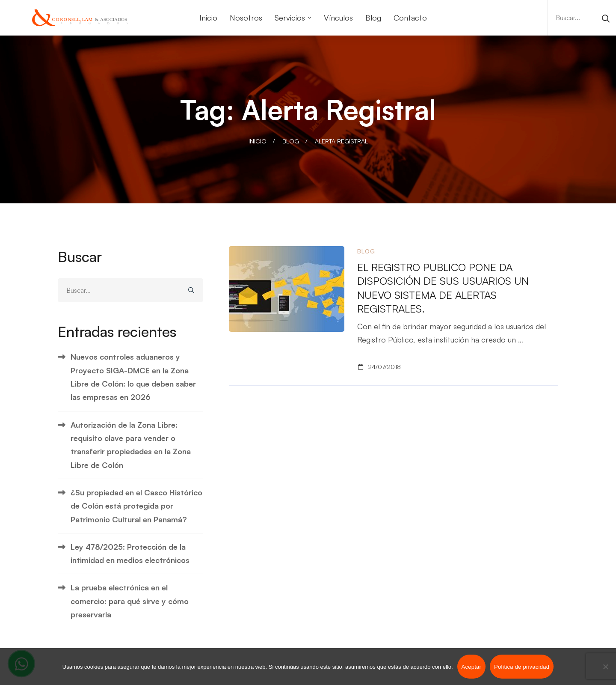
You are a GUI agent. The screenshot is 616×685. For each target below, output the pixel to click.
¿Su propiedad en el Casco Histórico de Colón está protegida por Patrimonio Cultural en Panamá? (136, 506)
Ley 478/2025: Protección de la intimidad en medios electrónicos (130, 553)
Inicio (258, 141)
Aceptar (472, 667)
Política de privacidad (522, 667)
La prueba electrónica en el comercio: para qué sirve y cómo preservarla (130, 601)
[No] (605, 667)
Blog (291, 141)
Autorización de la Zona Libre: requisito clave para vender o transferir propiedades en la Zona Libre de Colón (131, 445)
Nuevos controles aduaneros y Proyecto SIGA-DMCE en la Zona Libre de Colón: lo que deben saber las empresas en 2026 (133, 377)
